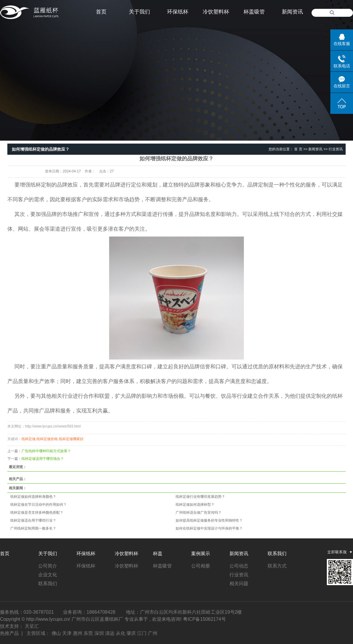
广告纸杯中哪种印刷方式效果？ (46, 451)
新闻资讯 (292, 12)
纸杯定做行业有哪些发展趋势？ (200, 497)
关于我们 (139, 12)
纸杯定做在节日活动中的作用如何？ (39, 505)
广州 (153, 633)
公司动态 (239, 566)
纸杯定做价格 (47, 439)
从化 (121, 633)
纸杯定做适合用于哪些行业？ (33, 520)
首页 (101, 12)
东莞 (88, 633)
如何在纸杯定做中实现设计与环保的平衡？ (209, 528)
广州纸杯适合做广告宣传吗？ (199, 512)
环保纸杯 (178, 12)
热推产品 (9, 633)
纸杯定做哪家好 (71, 439)
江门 (142, 633)
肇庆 (131, 633)
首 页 (298, 149)
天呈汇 (32, 626)
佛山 (56, 633)
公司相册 (201, 566)
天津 (67, 633)
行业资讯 (336, 149)
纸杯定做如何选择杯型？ (195, 505)
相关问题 (239, 584)
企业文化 (48, 575)
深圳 (99, 633)
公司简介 (48, 566)
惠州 (78, 633)
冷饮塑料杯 (216, 12)
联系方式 (277, 566)
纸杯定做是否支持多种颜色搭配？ (37, 512)
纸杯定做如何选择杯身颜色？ (33, 497)
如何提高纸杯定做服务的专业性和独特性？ (209, 520)
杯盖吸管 (254, 12)
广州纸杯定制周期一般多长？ (33, 528)
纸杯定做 (29, 439)
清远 (110, 633)
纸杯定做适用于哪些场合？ (43, 459)
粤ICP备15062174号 (204, 619)
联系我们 (48, 584)
